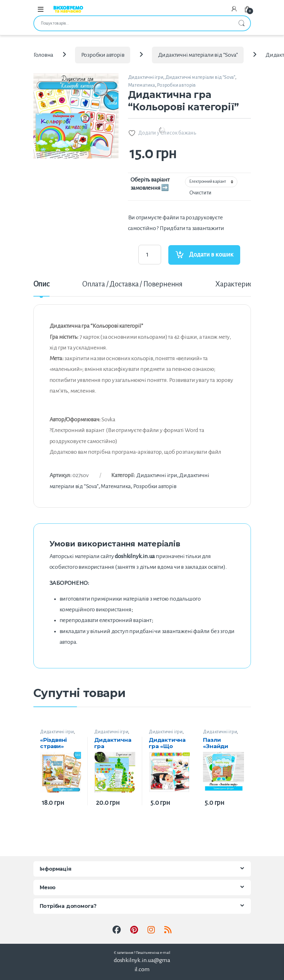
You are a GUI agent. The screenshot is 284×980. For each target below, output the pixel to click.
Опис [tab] (41, 284)
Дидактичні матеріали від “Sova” (198, 55)
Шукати (241, 23)
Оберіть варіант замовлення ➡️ (150, 184)
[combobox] (133, 23)
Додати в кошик (211, 254)
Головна (43, 55)
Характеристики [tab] (241, 284)
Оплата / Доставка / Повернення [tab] (132, 284)
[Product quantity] (150, 255)
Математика (142, 85)
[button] (104, 101)
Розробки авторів (103, 55)
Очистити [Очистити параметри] (200, 193)
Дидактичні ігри (146, 77)
